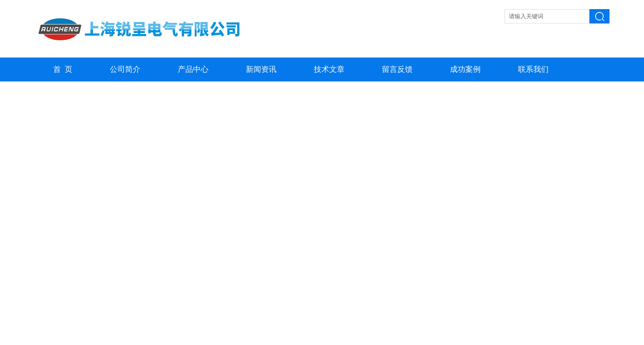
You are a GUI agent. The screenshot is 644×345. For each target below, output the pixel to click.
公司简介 (125, 69)
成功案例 (465, 69)
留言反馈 (397, 69)
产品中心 (193, 69)
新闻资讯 (261, 69)
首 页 (63, 69)
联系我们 (533, 69)
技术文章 (329, 69)
